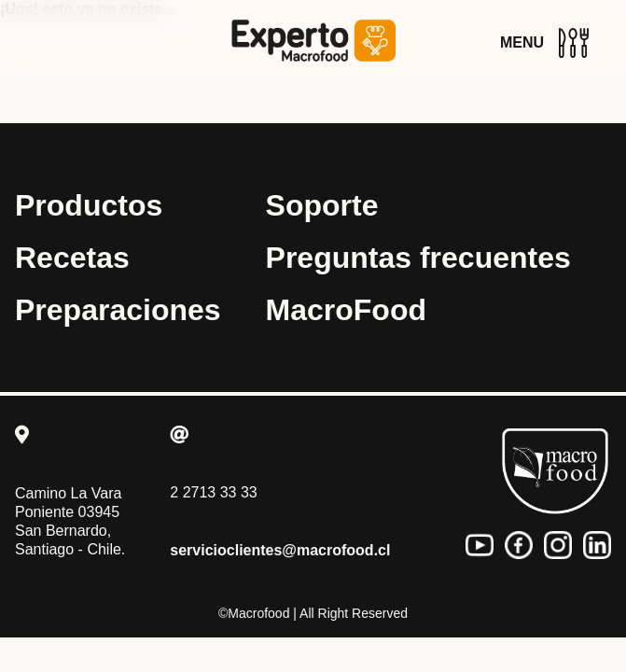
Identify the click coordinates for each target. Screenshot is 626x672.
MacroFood (346, 310)
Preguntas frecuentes (418, 258)
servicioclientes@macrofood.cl (280, 550)
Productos (89, 205)
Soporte (322, 205)
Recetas (72, 258)
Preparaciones (118, 310)
